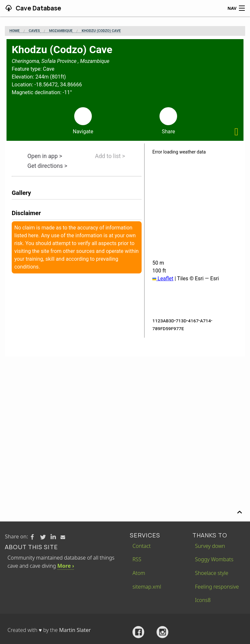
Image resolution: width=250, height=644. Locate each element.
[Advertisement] (125, 405)
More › (66, 566)
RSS (137, 559)
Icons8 (203, 600)
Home (14, 31)
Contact (142, 546)
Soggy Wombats (214, 559)
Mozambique (61, 31)
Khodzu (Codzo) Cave (101, 31)
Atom (139, 573)
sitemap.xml (147, 587)
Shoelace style (212, 573)
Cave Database (38, 8)
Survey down (210, 546)
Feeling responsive (217, 587)
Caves (34, 31)
